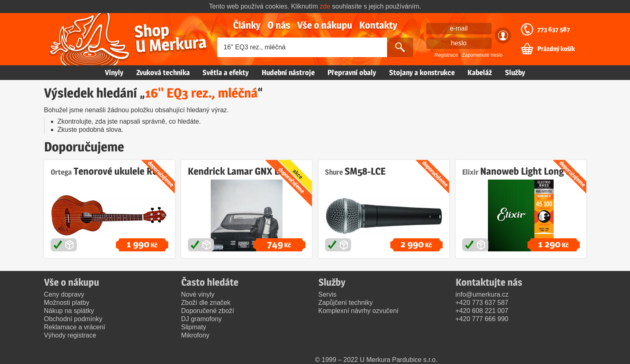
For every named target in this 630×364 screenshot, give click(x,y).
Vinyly (114, 72)
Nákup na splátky (69, 311)
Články (247, 25)
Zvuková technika (163, 72)
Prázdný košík (556, 49)
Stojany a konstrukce (422, 72)
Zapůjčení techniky (346, 303)
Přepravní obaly (352, 72)
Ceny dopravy (64, 294)
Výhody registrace (70, 335)
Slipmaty (194, 327)
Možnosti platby (67, 303)
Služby (515, 72)
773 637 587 (554, 29)
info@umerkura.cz (482, 294)
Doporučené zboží (208, 311)
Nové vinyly (198, 294)
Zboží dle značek (206, 303)
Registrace (446, 55)
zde (325, 6)
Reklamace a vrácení (75, 327)
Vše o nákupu (325, 25)
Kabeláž (480, 72)
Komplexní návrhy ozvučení (359, 311)
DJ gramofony (202, 319)
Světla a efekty (226, 72)
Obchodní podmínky (73, 319)
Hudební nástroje (288, 72)
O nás (279, 25)
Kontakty (378, 25)
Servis (327, 294)
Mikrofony (195, 335)
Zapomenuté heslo (482, 55)
